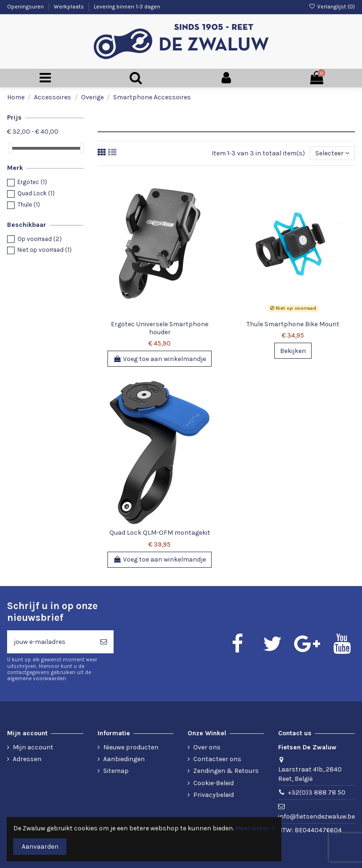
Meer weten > (255, 828)
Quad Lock (36, 193)
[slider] (10, 148)
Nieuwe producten (131, 747)
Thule (29, 205)
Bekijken (293, 351)
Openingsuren (26, 7)
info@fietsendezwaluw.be (317, 816)
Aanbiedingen (124, 759)
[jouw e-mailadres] (50, 642)
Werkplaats (70, 7)
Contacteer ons (217, 759)
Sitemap (116, 771)
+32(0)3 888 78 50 (317, 792)
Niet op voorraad (45, 250)
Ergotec (32, 182)
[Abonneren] (104, 642)
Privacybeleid (214, 795)
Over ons (207, 747)
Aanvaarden (40, 847)
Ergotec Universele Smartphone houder (160, 328)
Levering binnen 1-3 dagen (127, 7)
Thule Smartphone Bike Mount (293, 324)
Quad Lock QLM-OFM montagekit (160, 533)
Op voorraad (40, 239)
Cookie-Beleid (214, 783)
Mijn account (33, 747)
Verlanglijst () (332, 7)
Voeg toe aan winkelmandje (160, 359)
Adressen (27, 759)
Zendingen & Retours (226, 771)
